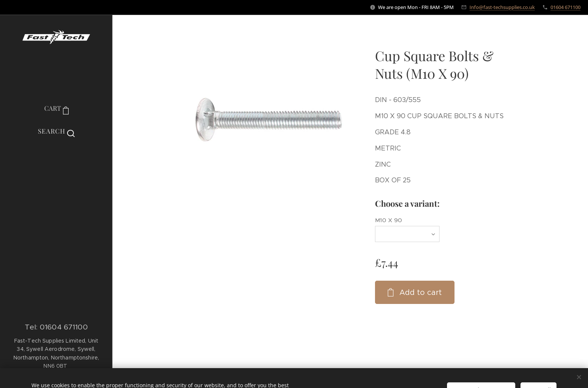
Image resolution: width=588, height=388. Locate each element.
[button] (56, 131)
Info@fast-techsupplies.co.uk (502, 7)
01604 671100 (565, 7)
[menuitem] (56, 162)
